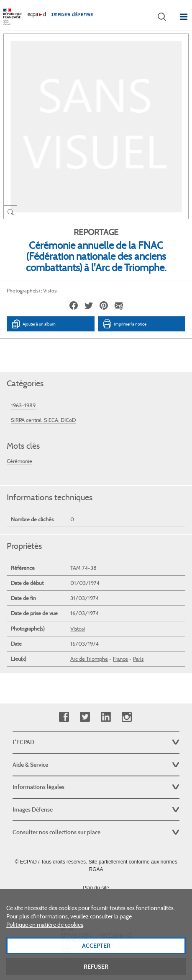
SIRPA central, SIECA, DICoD (43, 420)
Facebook (64, 717)
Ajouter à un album (33, 324)
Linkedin (106, 717)
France (120, 659)
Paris (138, 659)
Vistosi (50, 291)
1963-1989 (23, 405)
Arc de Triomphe (89, 659)
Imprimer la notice (124, 324)
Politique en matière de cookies (45, 937)
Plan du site (96, 888)
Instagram (127, 717)
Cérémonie (19, 461)
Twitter (85, 717)
